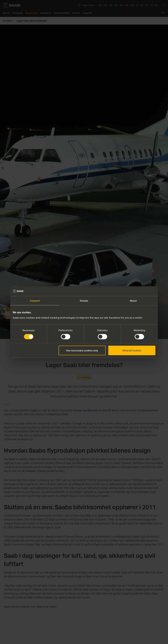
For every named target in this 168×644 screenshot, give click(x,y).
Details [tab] (84, 301)
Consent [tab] (35, 301)
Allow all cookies (132, 350)
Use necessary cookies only (82, 350)
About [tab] (133, 301)
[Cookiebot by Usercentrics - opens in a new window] (141, 291)
